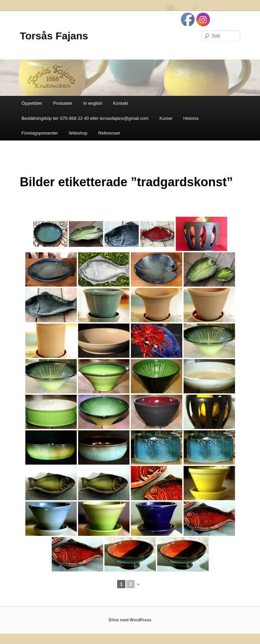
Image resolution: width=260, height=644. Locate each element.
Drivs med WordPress (130, 620)
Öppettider (32, 103)
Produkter (63, 103)
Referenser (109, 133)
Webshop (78, 133)
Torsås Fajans (54, 36)
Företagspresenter (40, 133)
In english (93, 103)
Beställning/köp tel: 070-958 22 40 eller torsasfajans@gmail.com (85, 118)
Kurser (166, 118)
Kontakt (121, 103)
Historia (191, 118)
